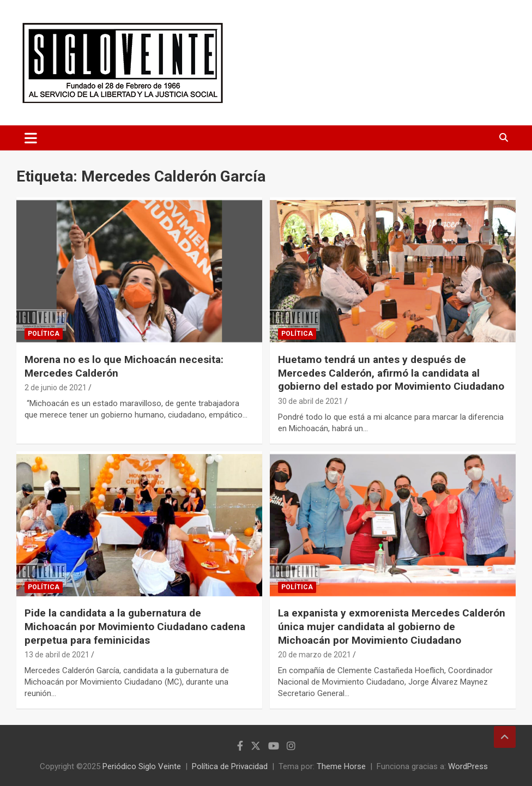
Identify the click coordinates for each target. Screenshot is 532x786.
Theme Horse (341, 766)
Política (44, 334)
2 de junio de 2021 (56, 388)
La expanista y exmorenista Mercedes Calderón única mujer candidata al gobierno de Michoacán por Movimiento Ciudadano (392, 626)
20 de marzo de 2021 (315, 655)
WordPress (468, 766)
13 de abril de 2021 (57, 655)
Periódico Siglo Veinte (142, 766)
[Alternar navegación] (31, 138)
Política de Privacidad (230, 766)
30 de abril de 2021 (310, 401)
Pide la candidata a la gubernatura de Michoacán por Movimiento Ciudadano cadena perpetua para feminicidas (135, 626)
